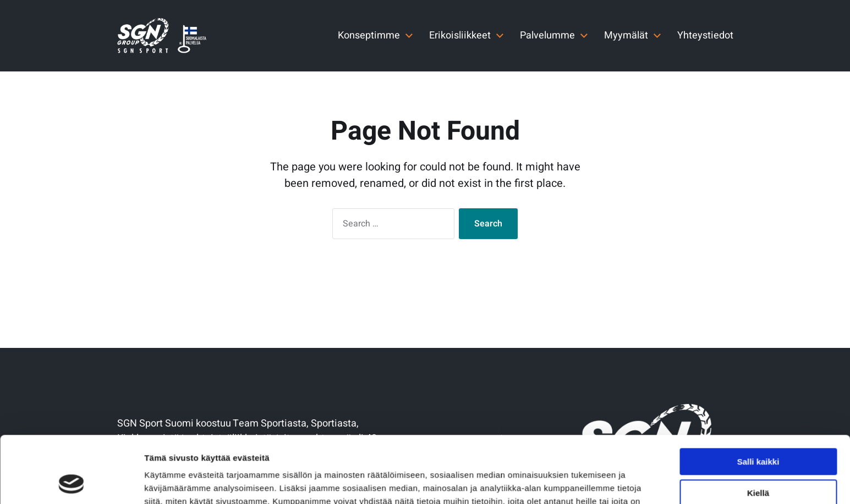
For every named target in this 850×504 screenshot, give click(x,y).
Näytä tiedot (168, 482)
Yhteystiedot (705, 36)
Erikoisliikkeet (460, 36)
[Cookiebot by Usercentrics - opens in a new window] (71, 483)
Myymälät (626, 36)
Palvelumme (547, 36)
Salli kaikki (758, 399)
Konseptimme (369, 36)
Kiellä (758, 430)
